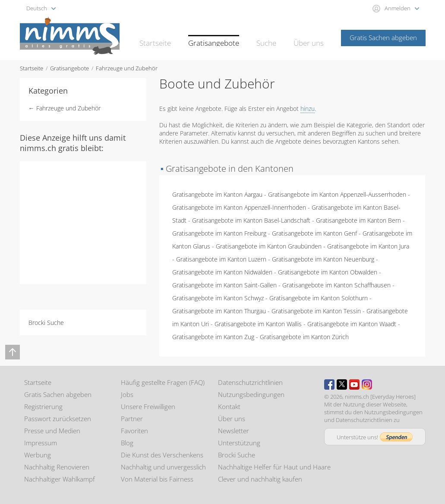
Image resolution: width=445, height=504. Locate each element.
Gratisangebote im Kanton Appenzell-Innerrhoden (239, 207)
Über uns (310, 37)
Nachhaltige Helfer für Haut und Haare (274, 467)
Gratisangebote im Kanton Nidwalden (222, 272)
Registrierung (43, 406)
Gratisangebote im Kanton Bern (358, 220)
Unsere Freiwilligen (148, 406)
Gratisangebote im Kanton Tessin (316, 311)
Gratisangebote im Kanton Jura (368, 246)
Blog (127, 443)
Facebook (329, 384)
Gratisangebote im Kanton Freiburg (219, 233)
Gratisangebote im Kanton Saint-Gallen (224, 285)
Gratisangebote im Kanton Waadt (352, 324)
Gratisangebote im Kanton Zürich (304, 337)
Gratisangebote (222, 37)
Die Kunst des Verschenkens (162, 455)
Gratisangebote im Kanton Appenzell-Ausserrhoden (337, 194)
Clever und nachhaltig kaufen (260, 479)
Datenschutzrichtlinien (250, 382)
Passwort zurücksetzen (58, 419)
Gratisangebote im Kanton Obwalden (328, 272)
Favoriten (134, 431)
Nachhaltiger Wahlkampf (60, 479)
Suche (270, 37)
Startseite (169, 37)
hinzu (308, 109)
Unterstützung (239, 443)
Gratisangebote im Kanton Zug (213, 337)
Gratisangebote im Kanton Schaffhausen (336, 285)
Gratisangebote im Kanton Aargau (217, 194)
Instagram (367, 384)
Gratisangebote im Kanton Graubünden (269, 246)
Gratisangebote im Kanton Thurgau (219, 311)
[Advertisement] (98, 222)
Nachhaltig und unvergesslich (163, 467)
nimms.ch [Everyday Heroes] (380, 397)
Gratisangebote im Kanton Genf (314, 233)
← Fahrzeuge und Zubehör (65, 108)
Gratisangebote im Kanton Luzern (221, 259)
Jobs (127, 394)
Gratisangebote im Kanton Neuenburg (323, 259)
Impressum (41, 443)
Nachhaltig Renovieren (57, 467)
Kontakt (229, 406)
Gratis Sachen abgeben (383, 38)
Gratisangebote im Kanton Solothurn (319, 298)
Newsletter (234, 431)
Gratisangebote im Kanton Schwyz (218, 298)
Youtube (354, 384)
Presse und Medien (52, 431)
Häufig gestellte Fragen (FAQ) (163, 382)
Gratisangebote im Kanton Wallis (258, 324)
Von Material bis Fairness (157, 479)
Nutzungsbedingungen (251, 394)
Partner (132, 419)
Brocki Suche (46, 323)
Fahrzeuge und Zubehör (127, 68)
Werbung (38, 455)
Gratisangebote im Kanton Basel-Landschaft (251, 220)
